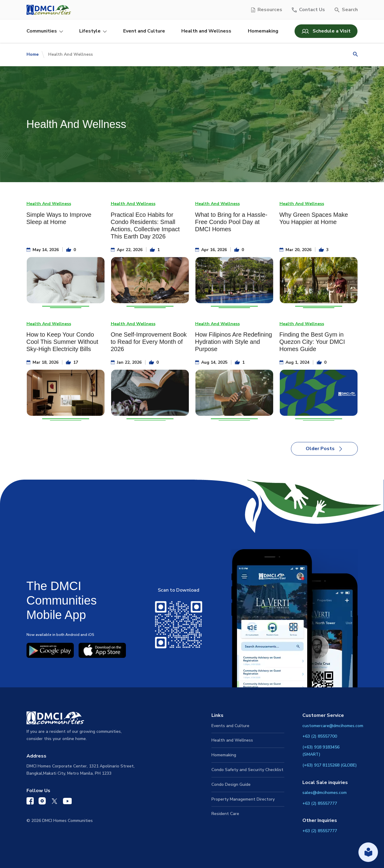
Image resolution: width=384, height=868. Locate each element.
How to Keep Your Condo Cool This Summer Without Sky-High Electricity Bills (62, 342)
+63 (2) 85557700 (320, 736)
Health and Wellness (206, 31)
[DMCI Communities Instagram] (42, 802)
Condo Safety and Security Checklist (247, 770)
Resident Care (225, 814)
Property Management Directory (243, 799)
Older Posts (324, 449)
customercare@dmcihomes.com (333, 726)
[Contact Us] (308, 10)
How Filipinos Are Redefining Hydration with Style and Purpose (234, 342)
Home (33, 54)
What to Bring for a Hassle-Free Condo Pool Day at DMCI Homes (231, 222)
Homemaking (263, 31)
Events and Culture (230, 726)
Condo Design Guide (231, 784)
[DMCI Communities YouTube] (67, 802)
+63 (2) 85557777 (320, 803)
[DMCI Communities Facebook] (30, 802)
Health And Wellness (49, 204)
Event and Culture (144, 31)
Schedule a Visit (326, 31)
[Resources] (267, 10)
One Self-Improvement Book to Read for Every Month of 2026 (149, 342)
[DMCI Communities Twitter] (54, 802)
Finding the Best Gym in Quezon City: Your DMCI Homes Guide (312, 342)
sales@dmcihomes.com (325, 793)
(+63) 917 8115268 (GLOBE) (330, 765)
